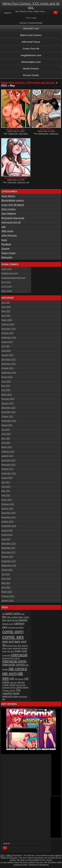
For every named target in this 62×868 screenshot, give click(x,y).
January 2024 (8, 355)
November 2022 (9, 412)
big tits (15, 620)
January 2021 (8, 509)
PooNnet (6, 244)
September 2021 (9, 474)
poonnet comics (9, 687)
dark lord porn (12, 646)
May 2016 (6, 583)
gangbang (17, 648)
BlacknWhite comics (13, 200)
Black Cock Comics (31, 35)
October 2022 (8, 417)
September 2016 (9, 566)
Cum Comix (7, 287)
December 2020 (9, 513)
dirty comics (23, 646)
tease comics (10, 690)
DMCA (9, 856)
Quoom (6, 249)
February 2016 (8, 596)
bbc (5, 617)
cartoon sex (13, 134)
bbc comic (24, 617)
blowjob (23, 620)
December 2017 (9, 548)
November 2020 (9, 517)
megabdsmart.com (31, 55)
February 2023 (8, 399)
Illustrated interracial (13, 218)
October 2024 (8, 333)
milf (11, 679)
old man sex (21, 685)
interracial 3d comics (11, 658)
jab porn (10, 673)
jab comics (18, 669)
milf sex (21, 682)
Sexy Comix (7, 291)
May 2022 (6, 438)
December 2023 (9, 360)
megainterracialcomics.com (13, 278)
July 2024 (6, 346)
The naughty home (11, 692)
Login (34, 18)
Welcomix (7, 257)
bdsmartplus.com (31, 62)
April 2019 (6, 539)
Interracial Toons (31, 42)
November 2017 (9, 552)
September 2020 (9, 526)
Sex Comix (6, 282)
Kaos (4, 240)
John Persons (9, 236)
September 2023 (9, 373)
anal (23, 614)
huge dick (6, 655)
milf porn (13, 682)
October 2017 (8, 557)
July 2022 (6, 430)
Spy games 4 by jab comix (16, 178)
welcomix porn (10, 696)
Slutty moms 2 (46, 129)
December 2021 (9, 460)
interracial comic (14, 661)
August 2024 (7, 342)
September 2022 (9, 421)
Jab (3, 227)
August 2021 (7, 478)
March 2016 (7, 592)
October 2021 (8, 469)
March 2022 (7, 447)
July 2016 (6, 574)
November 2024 (9, 329)
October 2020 (8, 522)
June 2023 (6, 382)
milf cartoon (19, 679)
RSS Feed (23, 23)
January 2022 (8, 456)
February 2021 (8, 504)
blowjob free (43, 134)
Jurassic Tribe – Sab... (16, 129)
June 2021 (6, 487)
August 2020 (7, 530)
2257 (3, 856)
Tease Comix (9, 253)
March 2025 (7, 320)
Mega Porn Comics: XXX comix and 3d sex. (31, 5)
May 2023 (6, 386)
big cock (7, 620)
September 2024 (9, 338)
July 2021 (6, 482)
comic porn (23, 134)
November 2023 (9, 364)
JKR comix (7, 231)
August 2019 (7, 535)
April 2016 (6, 587)
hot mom (11, 651)
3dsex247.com (31, 29)
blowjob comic (8, 624)
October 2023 (8, 368)
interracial (19, 655)
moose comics (9, 685)
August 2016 (7, 570)
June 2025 (6, 307)
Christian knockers (16, 627)
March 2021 (7, 500)
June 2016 (6, 579)
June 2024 (6, 351)
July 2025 (6, 303)
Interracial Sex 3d (11, 222)
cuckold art (54, 134)
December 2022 (9, 408)
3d (3, 614)
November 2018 (9, 544)
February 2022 (8, 452)
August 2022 (7, 425)
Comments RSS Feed (35, 23)
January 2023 (8, 403)
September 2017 (9, 561)
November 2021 (9, 465)
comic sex (21, 182)
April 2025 (6, 316)
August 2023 (7, 377)
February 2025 (8, 324)
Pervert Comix (31, 75)
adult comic (13, 613)
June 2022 (6, 434)
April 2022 (6, 443)
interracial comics (14, 665)
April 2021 (6, 495)
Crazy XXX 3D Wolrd (13, 205)
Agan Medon (8, 196)
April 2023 (6, 390)
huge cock (21, 651)
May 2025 (6, 311)
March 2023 (7, 395)
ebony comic (7, 648)
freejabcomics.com (10, 273)
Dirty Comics (9, 209)
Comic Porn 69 (31, 49)
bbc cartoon (13, 617)
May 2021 (6, 491)
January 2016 (8, 601)
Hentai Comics (31, 69)
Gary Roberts (9, 214)
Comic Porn (7, 269)
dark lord (8, 642)
